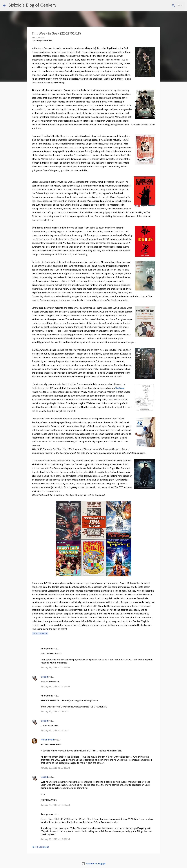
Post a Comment (40, 847)
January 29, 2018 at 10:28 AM (55, 768)
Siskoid (44, 677)
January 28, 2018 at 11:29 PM (55, 687)
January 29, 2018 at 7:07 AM (55, 712)
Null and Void (47, 740)
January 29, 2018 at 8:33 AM (55, 731)
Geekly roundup (40, 633)
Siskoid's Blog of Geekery (32, 5)
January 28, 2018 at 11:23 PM (55, 668)
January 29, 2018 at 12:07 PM (55, 839)
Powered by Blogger (93, 864)
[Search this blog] (169, 5)
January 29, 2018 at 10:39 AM (55, 805)
